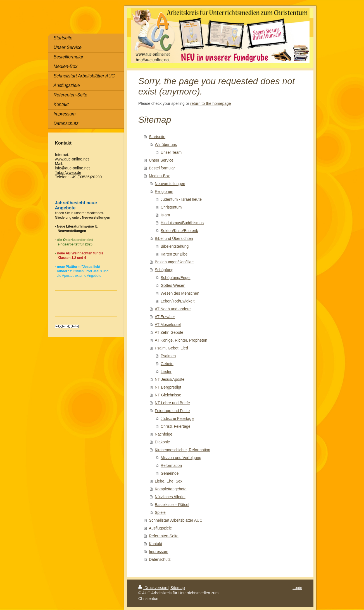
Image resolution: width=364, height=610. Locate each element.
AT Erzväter (165, 317)
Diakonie (162, 442)
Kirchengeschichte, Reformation (182, 450)
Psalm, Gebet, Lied (171, 348)
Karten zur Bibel (175, 254)
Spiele (160, 512)
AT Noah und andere (173, 309)
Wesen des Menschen (180, 293)
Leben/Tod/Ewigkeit (178, 301)
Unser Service (161, 160)
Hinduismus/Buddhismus (182, 223)
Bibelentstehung (175, 246)
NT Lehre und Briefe (172, 403)
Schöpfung (164, 270)
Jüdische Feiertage (177, 419)
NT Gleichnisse (168, 395)
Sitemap (178, 588)
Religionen (164, 191)
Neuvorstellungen (170, 184)
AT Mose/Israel (168, 325)
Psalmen (168, 356)
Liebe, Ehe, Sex (169, 481)
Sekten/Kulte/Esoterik (179, 231)
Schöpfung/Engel (176, 278)
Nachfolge (164, 434)
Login (297, 588)
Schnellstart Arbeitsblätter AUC (176, 520)
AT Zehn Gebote (169, 332)
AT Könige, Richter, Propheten (181, 340)
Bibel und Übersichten (174, 238)
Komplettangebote (171, 489)
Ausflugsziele (160, 528)
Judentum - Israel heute (181, 199)
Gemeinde (170, 473)
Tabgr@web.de (68, 172)
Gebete (167, 364)
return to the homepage (211, 103)
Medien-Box (159, 176)
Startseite (157, 137)
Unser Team (171, 152)
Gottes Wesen (173, 285)
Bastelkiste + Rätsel (172, 505)
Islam (165, 215)
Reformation (171, 465)
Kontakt (155, 544)
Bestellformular (162, 168)
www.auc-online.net (72, 159)
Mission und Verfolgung (181, 458)
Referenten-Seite (164, 536)
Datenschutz (160, 559)
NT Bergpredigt (168, 387)
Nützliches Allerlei (170, 497)
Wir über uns (166, 145)
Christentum (171, 207)
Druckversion (153, 588)
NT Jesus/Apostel (170, 379)
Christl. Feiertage (176, 426)
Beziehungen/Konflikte (174, 262)
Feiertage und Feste (172, 411)
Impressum (159, 552)
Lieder (166, 372)
